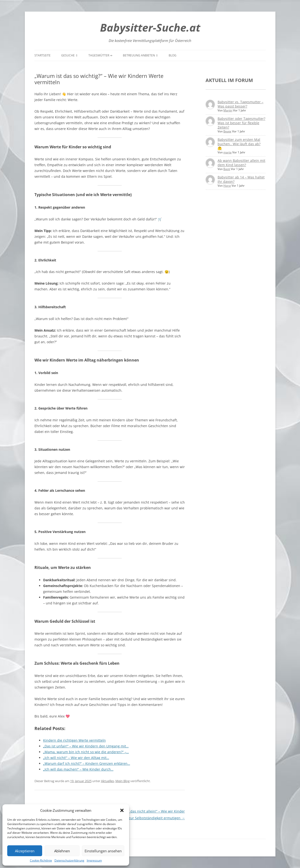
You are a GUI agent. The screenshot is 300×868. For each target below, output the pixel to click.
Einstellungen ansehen (103, 851)
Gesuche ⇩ (70, 55)
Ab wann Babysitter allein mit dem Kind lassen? (241, 163)
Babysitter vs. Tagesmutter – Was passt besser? (240, 104)
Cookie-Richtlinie (41, 860)
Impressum (94, 860)
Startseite (43, 55)
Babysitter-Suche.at (150, 27)
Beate (227, 131)
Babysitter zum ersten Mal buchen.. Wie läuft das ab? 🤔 (239, 144)
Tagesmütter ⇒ (100, 55)
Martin (228, 110)
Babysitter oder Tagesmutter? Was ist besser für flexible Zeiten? (241, 123)
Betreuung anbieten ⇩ (140, 55)
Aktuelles (107, 781)
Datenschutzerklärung (69, 860)
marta (227, 152)
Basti (227, 169)
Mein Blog (123, 781)
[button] (122, 810)
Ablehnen (62, 851)
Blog (173, 55)
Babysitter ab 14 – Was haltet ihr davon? (241, 179)
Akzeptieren (25, 851)
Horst (227, 186)
